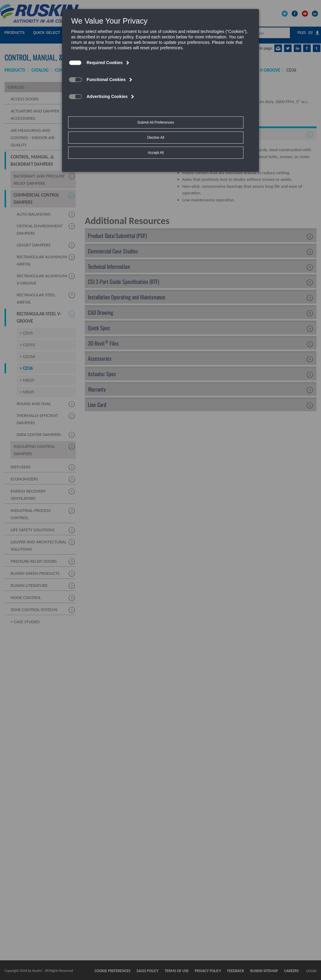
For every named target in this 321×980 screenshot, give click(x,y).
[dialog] (160, 74)
